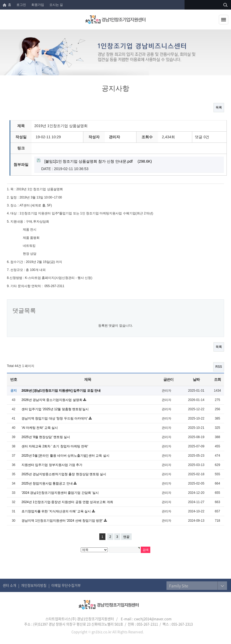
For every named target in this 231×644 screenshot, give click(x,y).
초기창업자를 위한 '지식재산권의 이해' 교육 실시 (57, 511)
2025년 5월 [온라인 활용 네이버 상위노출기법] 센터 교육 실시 (65, 456)
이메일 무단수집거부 (66, 585)
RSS (219, 367)
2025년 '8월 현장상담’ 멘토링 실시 (46, 437)
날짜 (196, 379)
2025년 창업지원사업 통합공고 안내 (48, 483)
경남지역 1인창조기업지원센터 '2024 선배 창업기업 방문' (63, 521)
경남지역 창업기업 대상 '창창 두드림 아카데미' (55, 418)
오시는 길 (56, 5)
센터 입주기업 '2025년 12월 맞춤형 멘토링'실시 (55, 409)
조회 (217, 379)
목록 (219, 107)
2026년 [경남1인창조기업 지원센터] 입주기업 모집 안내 (61, 391)
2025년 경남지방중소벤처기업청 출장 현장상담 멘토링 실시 (64, 474)
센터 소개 (9, 585)
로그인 (21, 5)
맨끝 (126, 537)
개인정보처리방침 (34, 585)
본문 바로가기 (0, 0)
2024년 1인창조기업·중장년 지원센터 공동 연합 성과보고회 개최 (67, 502)
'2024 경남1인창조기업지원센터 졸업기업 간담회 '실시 (60, 493)
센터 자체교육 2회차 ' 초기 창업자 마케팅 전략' (55, 446)
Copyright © (81, 632)
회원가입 (38, 5)
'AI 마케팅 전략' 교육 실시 (40, 428)
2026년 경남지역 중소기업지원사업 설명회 (52, 400)
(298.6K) (94, 161)
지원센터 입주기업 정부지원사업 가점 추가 (52, 465)
